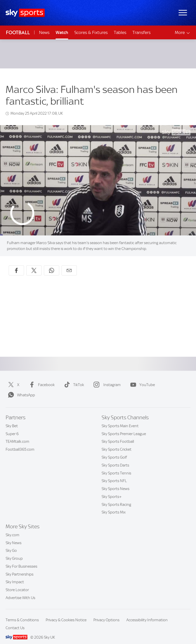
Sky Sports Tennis (116, 467)
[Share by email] (69, 264)
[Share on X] (34, 264)
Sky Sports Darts (115, 459)
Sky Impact (15, 576)
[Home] (25, 13)
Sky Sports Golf (114, 451)
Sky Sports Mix (114, 506)
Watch (62, 32)
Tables (120, 32)
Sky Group (14, 552)
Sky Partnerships (20, 568)
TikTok (73, 379)
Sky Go (11, 544)
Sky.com (13, 529)
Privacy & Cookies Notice (66, 614)
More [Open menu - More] (183, 33)
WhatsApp (20, 389)
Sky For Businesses (21, 560)
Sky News (14, 537)
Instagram (106, 379)
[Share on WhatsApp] (52, 264)
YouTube (142, 379)
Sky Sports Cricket (117, 443)
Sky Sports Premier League (124, 428)
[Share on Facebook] (16, 264)
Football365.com (20, 443)
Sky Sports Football (118, 435)
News (44, 32)
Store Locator (17, 584)
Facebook (41, 379)
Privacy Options (106, 614)
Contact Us (15, 622)
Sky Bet (12, 420)
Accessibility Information (147, 614)
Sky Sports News (115, 483)
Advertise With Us (20, 592)
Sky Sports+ (112, 491)
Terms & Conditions (22, 614)
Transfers (142, 32)
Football (18, 33)
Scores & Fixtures (91, 32)
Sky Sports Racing (116, 498)
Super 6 (12, 428)
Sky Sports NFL (114, 475)
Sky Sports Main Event (120, 420)
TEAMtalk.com (17, 435)
